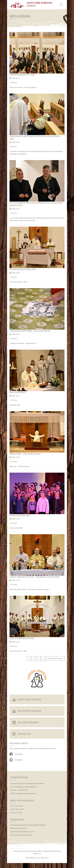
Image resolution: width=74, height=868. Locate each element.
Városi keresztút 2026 (22, 75)
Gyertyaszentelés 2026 (23, 269)
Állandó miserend (28, 722)
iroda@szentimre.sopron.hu (26, 793)
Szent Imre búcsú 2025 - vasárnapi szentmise (35, 577)
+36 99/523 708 (22, 790)
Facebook (19, 754)
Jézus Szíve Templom (29, 711)
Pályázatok (24, 734)
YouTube (18, 760)
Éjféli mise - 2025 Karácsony (25, 454)
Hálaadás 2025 (18, 392)
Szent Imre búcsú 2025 (22, 638)
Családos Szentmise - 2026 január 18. (30, 331)
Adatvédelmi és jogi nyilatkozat (37, 858)
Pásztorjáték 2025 (20, 515)
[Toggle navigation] (61, 5)
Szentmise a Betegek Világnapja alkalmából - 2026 (35, 138)
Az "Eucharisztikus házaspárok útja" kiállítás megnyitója (36, 204)
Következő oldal (55, 659)
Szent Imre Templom (29, 699)
